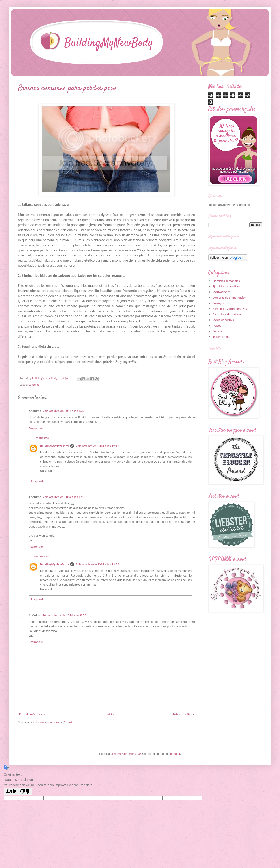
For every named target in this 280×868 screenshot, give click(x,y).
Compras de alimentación (229, 298)
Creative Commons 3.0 (126, 754)
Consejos (218, 303)
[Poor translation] (25, 791)
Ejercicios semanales (226, 281)
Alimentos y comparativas (229, 309)
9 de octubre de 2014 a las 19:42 (97, 446)
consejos (34, 385)
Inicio (110, 714)
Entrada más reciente (33, 714)
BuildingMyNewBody (55, 446)
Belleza (217, 331)
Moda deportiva (223, 320)
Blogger (175, 754)
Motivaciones (221, 292)
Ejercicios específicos (226, 286)
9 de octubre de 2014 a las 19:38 (97, 564)
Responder (36, 428)
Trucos (217, 325)
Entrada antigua (183, 714)
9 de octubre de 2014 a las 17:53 (64, 497)
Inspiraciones (221, 337)
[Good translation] (11, 791)
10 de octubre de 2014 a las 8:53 (64, 615)
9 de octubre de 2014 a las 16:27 (64, 411)
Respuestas (41, 438)
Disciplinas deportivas (227, 314)
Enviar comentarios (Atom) (54, 722)
